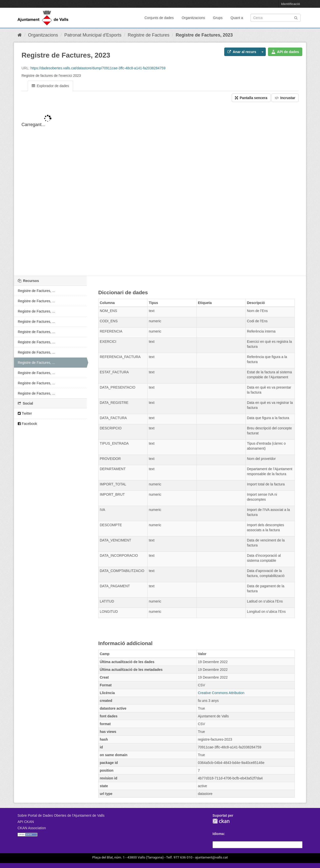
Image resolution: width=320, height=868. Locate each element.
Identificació (290, 4)
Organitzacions (193, 18)
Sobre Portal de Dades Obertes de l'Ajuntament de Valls (61, 815)
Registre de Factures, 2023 (204, 35)
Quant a (237, 18)
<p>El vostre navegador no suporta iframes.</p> (160, 193)
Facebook (27, 424)
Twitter (25, 413)
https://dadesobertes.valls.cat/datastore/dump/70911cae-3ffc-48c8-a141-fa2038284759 (98, 68)
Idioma (218, 834)
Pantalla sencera (251, 98)
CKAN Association (32, 828)
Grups (218, 18)
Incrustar (285, 98)
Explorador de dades (50, 86)
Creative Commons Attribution (221, 693)
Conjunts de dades (159, 18)
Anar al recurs (242, 52)
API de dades (285, 52)
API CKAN (26, 822)
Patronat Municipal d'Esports (93, 35)
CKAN (221, 821)
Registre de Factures (149, 35)
